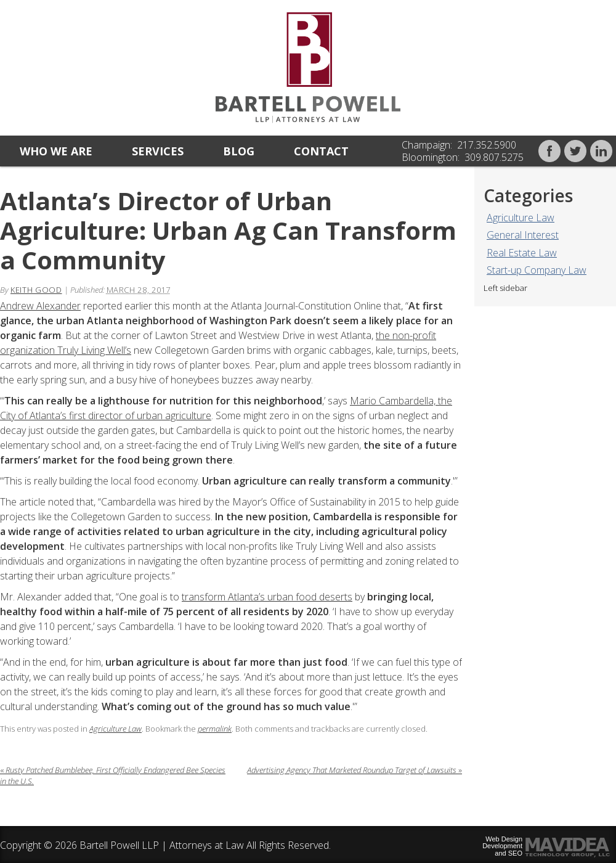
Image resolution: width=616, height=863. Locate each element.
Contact (321, 151)
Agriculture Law (521, 218)
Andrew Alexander (40, 306)
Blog (239, 151)
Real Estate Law (522, 253)
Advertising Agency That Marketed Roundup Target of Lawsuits (355, 770)
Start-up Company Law (537, 270)
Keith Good (36, 290)
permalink (215, 729)
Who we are (56, 151)
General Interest (523, 235)
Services (158, 151)
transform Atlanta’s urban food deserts (267, 597)
